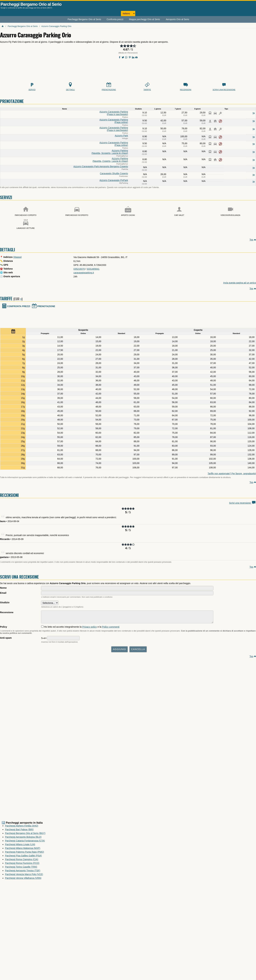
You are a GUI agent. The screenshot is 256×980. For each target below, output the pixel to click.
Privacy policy (90, 628)
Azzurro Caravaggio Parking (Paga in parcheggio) (114, 113)
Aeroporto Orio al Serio (177, 19)
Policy (3, 628)
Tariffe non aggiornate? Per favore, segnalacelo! (232, 474)
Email (3, 593)
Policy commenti (111, 628)
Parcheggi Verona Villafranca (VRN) (23, 880)
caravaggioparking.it (84, 273)
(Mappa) (18, 257)
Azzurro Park (121, 136)
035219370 (79, 269)
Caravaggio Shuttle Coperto (114, 173)
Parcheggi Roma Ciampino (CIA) (22, 861)
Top (251, 240)
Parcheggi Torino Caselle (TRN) (21, 868)
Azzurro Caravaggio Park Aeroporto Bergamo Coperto (101, 166)
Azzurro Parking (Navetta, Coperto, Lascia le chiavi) (110, 160)
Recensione (7, 612)
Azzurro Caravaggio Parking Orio (56, 26)
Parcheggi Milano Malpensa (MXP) (23, 850)
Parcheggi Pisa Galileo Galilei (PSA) (23, 857)
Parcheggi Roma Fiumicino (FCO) (22, 865)
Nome (3, 588)
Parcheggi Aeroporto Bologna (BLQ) (23, 839)
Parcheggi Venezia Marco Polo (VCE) (24, 876)
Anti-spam (6, 639)
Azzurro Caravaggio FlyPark (114, 180)
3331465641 (93, 269)
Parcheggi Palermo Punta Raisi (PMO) (25, 854)
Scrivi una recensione (243, 503)
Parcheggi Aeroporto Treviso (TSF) (23, 872)
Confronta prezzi (115, 19)
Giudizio (5, 602)
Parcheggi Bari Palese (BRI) (19, 831)
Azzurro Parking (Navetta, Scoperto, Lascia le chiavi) (110, 152)
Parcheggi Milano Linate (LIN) (20, 846)
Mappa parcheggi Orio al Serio (144, 19)
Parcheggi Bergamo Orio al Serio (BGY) (25, 835)
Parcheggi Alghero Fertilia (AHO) (22, 827)
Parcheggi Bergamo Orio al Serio (31, 4)
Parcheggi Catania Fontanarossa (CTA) (25, 842)
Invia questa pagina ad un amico (240, 283)
